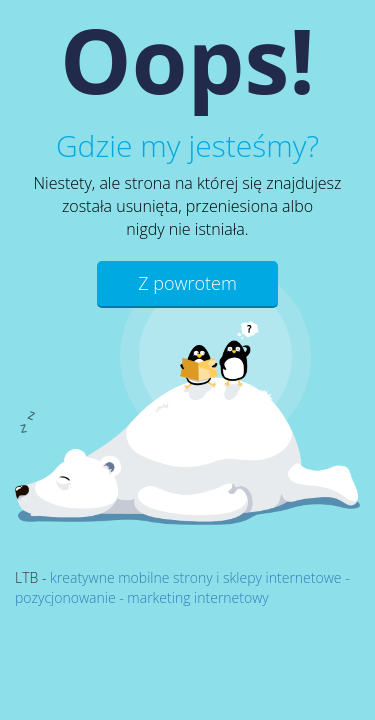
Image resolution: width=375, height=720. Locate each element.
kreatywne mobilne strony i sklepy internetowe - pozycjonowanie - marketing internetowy (182, 587)
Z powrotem (187, 283)
